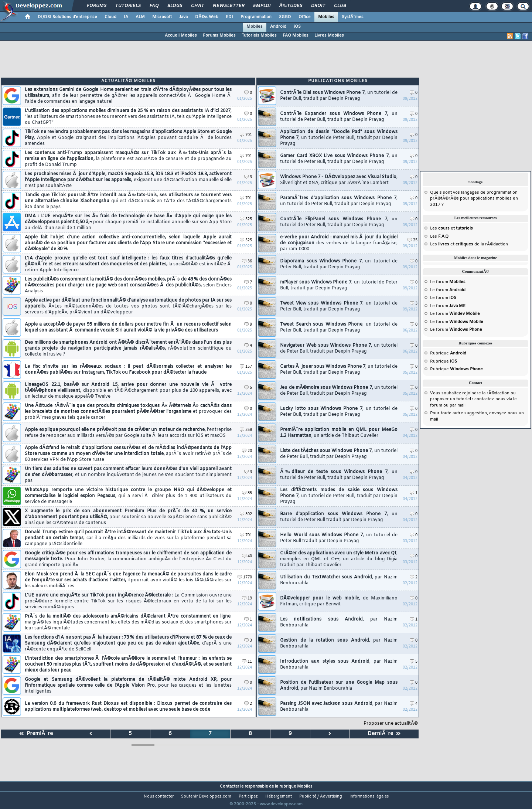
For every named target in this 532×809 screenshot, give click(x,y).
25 (412, 240)
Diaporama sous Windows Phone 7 (339, 264)
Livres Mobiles (329, 35)
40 (247, 556)
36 (247, 261)
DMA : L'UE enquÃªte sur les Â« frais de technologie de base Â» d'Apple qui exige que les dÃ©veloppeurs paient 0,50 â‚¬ (128, 222)
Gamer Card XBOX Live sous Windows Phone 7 (339, 159)
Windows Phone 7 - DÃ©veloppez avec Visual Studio (339, 180)
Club (340, 6)
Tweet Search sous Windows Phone (339, 327)
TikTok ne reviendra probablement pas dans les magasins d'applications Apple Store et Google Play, (128, 138)
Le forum (448, 282)
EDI (229, 17)
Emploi (262, 6)
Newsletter (229, 6)
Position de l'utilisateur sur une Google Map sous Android (339, 686)
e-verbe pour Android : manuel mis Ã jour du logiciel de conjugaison (339, 243)
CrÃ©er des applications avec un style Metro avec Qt (339, 559)
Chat (197, 6)
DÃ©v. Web (207, 17)
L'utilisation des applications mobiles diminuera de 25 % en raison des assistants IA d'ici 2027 (128, 117)
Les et (451, 228)
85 (247, 493)
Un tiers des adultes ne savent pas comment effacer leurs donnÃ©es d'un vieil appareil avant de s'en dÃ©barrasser (128, 475)
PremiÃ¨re (36, 734)
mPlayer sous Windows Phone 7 (339, 285)
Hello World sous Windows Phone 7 (339, 538)
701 (246, 135)
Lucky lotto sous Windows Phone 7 (339, 412)
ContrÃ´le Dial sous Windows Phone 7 (339, 96)
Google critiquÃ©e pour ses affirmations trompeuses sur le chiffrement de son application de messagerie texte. (128, 559)
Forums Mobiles (219, 35)
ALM (140, 17)
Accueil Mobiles (181, 35)
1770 (245, 577)
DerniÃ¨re (384, 734)
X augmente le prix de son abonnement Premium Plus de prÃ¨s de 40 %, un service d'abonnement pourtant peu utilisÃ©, (128, 517)
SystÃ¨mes (353, 17)
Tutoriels (128, 6)
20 (247, 451)
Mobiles (326, 17)
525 (246, 219)
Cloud (110, 17)
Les (439, 237)
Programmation (256, 17)
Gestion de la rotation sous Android (339, 643)
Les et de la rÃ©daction (469, 244)
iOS (297, 27)
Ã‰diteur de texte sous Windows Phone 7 (339, 475)
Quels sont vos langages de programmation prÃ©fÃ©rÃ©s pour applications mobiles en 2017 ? (474, 199)
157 (246, 367)
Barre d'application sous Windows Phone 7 (339, 517)
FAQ (154, 6)
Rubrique (448, 353)
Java (183, 17)
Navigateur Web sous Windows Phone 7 (339, 349)
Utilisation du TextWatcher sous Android (339, 580)
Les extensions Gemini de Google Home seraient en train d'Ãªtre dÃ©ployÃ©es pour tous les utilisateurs (128, 96)
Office (305, 17)
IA (126, 17)
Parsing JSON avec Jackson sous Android (339, 707)
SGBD (285, 17)
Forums (97, 6)
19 (247, 599)
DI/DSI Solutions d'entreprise (67, 17)
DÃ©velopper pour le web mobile (339, 601)
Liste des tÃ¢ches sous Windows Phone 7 (339, 454)
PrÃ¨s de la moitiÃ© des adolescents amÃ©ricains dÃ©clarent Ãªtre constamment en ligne (128, 622)
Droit (318, 6)
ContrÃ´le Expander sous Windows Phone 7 (339, 117)
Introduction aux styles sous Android (339, 664)
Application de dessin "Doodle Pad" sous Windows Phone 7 (339, 138)
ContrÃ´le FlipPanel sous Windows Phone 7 (339, 222)
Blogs (175, 6)
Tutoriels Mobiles (259, 35)
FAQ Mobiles (296, 35)
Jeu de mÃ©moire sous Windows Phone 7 (339, 391)
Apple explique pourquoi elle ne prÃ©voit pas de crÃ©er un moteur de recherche (128, 433)
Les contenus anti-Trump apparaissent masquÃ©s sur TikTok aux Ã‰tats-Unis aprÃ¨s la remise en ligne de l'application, (128, 159)
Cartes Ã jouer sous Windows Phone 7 (339, 370)
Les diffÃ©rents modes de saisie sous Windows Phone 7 (339, 496)
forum (436, 405)
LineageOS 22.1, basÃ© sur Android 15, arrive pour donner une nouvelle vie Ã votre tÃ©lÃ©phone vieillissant (128, 391)
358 (246, 430)
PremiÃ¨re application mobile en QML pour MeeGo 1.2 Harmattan (339, 433)
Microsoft (162, 17)
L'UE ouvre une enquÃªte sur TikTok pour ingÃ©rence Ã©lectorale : (128, 601)
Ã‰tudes (291, 6)
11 (247, 662)
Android (278, 27)
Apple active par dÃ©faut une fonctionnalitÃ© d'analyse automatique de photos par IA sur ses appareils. (128, 306)
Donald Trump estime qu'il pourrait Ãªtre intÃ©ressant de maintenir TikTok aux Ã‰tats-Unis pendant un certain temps (128, 538)
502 (246, 514)
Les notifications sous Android (339, 622)
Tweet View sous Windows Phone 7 (339, 306)
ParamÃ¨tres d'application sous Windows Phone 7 (339, 201)
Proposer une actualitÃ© (391, 724)
